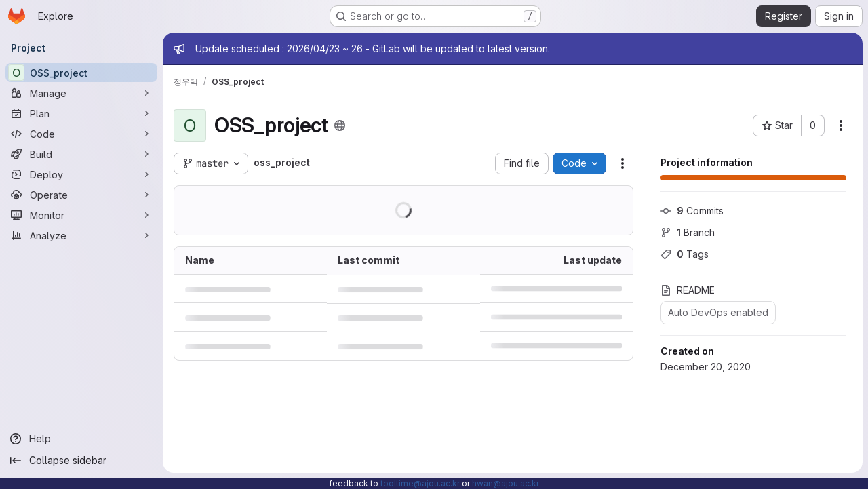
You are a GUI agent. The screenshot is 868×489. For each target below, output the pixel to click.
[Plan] (81, 113)
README (688, 290)
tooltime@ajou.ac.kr (420, 483)
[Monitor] (81, 215)
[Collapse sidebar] (81, 461)
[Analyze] (81, 235)
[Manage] (81, 93)
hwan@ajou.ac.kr (506, 483)
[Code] (81, 134)
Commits (692, 211)
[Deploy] (81, 174)
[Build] (81, 154)
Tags (685, 254)
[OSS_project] (81, 73)
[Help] (81, 439)
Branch (688, 232)
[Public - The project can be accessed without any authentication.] (340, 125)
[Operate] (81, 195)
